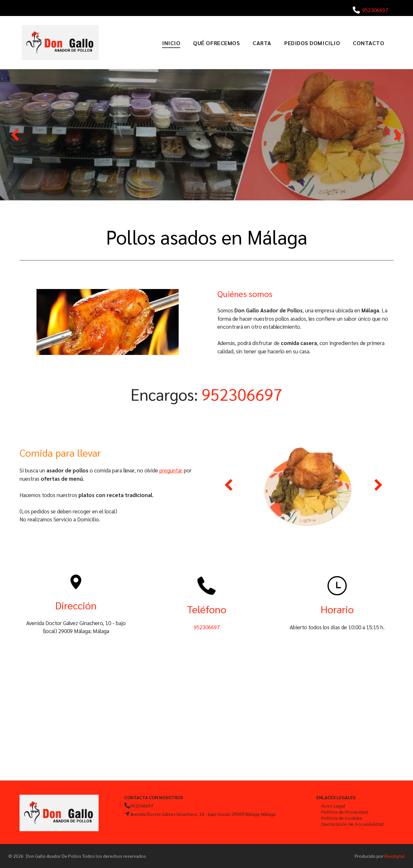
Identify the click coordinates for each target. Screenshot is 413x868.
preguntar (171, 470)
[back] (15, 135)
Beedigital (395, 856)
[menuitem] (171, 43)
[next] (398, 135)
